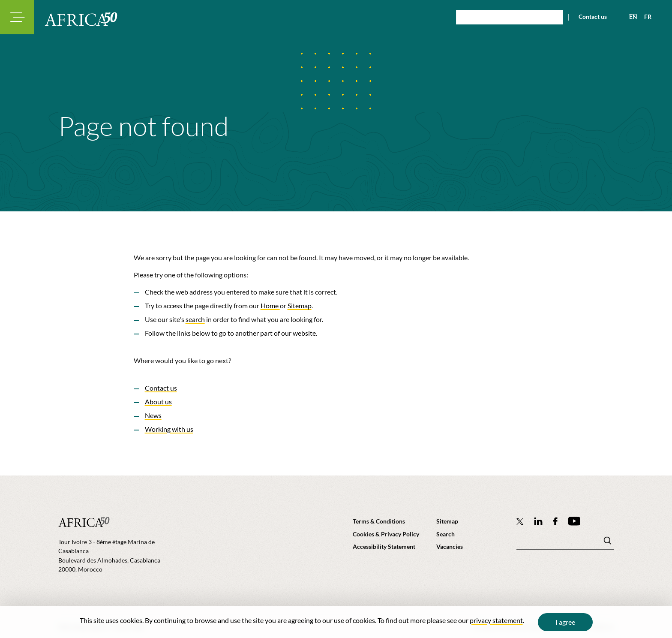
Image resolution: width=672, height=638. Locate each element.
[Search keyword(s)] (565, 543)
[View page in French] (644, 17)
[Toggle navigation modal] (17, 17)
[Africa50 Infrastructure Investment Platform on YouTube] (574, 521)
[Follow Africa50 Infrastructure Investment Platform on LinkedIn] (538, 521)
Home (270, 305)
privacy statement (496, 620)
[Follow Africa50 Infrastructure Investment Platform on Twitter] (520, 521)
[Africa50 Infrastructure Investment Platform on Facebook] (555, 521)
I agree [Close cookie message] (565, 622)
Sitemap (300, 305)
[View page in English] (630, 17)
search (195, 319)
